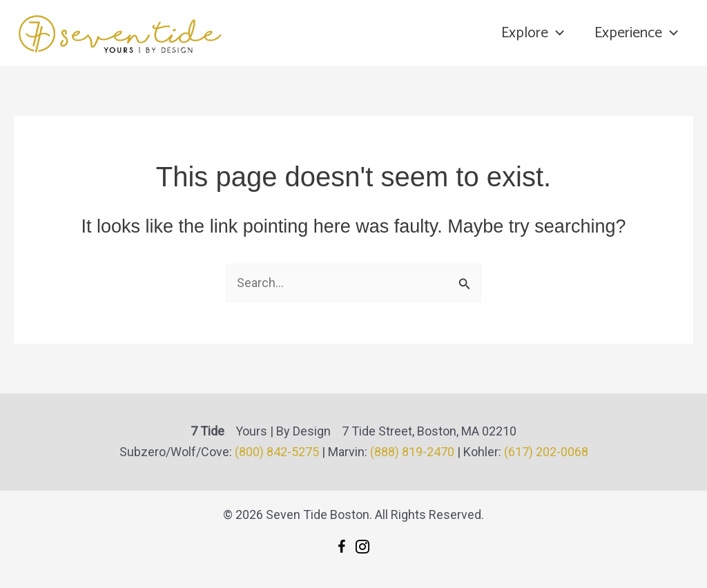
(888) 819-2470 (412, 452)
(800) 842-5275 (277, 452)
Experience (636, 33)
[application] (556, 33)
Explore (533, 33)
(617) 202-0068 (546, 452)
